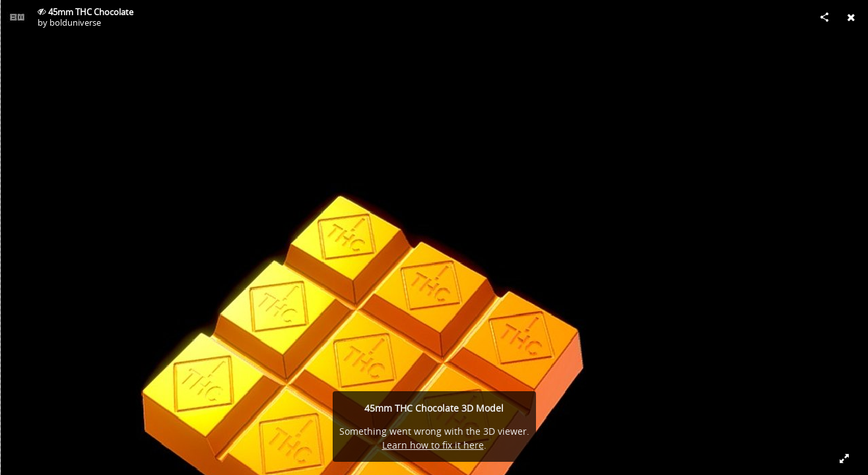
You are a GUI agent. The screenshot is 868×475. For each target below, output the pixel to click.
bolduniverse (75, 22)
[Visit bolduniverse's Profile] (17, 17)
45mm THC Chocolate (91, 12)
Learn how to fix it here (433, 445)
